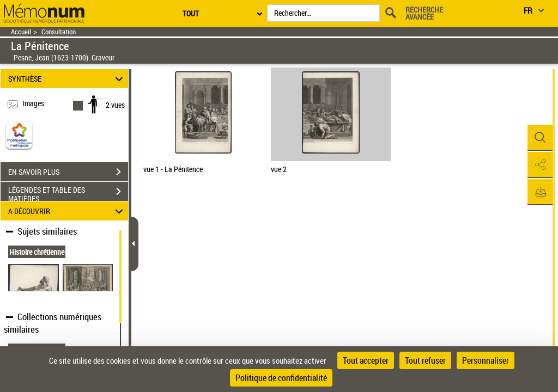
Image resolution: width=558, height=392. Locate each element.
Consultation (59, 32)
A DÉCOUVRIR (67, 211)
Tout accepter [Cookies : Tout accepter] (366, 360)
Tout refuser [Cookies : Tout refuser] (425, 360)
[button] (539, 138)
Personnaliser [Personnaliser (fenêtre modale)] (486, 360)
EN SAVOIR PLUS (68, 172)
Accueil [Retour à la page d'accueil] (21, 32)
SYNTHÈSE (67, 79)
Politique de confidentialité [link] (281, 378)
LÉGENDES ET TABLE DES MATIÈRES (68, 193)
